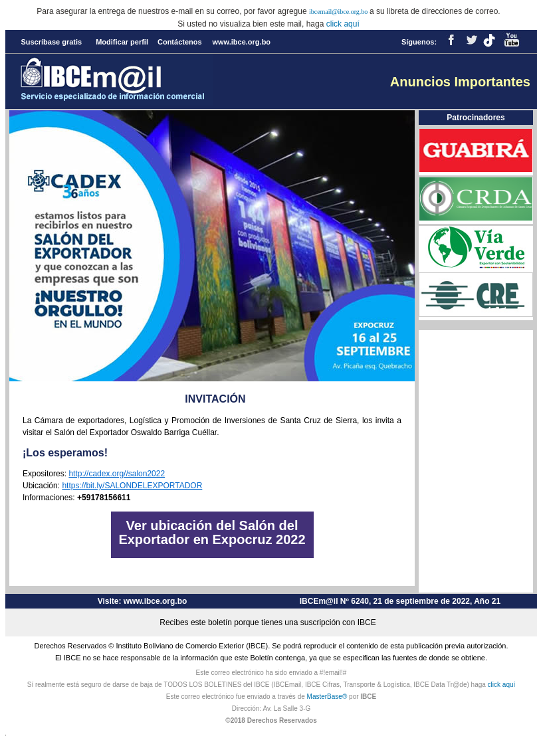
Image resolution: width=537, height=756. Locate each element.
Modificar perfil (122, 42)
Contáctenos (180, 42)
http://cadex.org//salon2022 (117, 474)
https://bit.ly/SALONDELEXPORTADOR (132, 486)
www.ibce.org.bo (241, 42)
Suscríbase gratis (51, 42)
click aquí (343, 24)
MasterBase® (327, 697)
